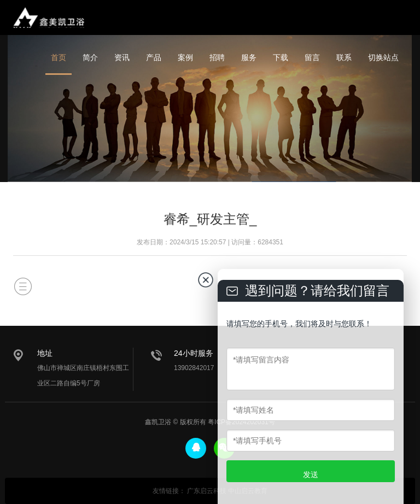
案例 (185, 57)
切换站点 (383, 57)
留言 (312, 57)
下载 (281, 57)
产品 (154, 57)
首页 (59, 57)
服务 (249, 57)
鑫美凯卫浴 (49, 17)
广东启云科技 (207, 491)
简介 (90, 57)
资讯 (122, 57)
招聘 (217, 57)
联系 (344, 57)
